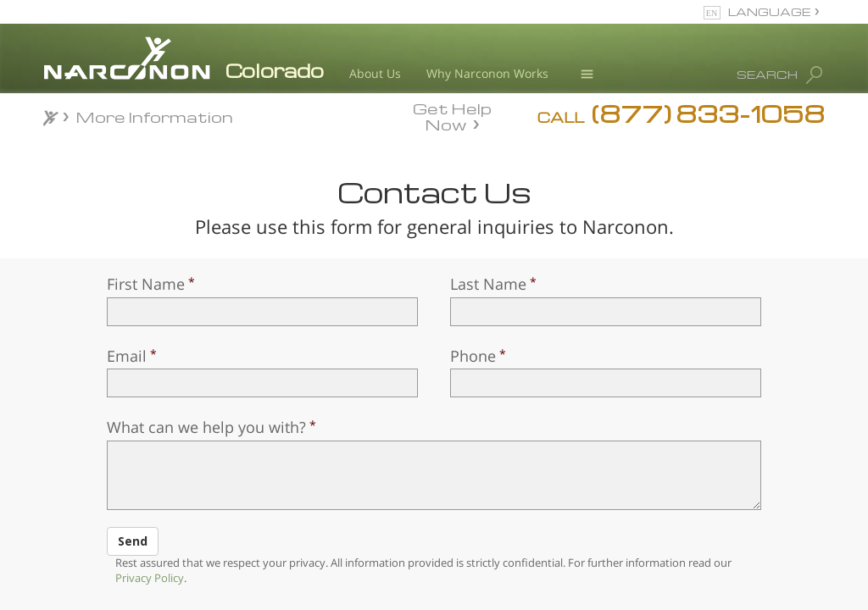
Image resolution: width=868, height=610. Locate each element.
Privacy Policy (150, 578)
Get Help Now (452, 115)
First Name (146, 284)
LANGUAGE (769, 11)
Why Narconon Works (487, 73)
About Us (375, 73)
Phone (473, 356)
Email (127, 356)
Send (133, 541)
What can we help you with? (206, 427)
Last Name (488, 284)
